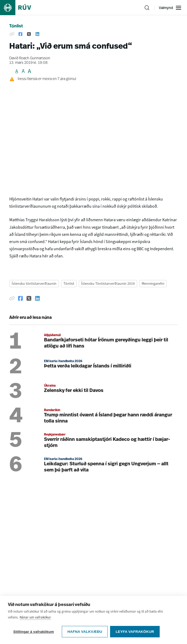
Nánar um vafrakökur (35, 618)
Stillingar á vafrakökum (34, 632)
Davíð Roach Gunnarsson (30, 58)
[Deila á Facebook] (20, 34)
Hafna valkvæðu (85, 632)
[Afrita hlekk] (12, 34)
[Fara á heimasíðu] (20, 8)
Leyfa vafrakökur (135, 632)
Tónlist (16, 26)
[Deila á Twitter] (29, 34)
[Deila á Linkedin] (37, 34)
